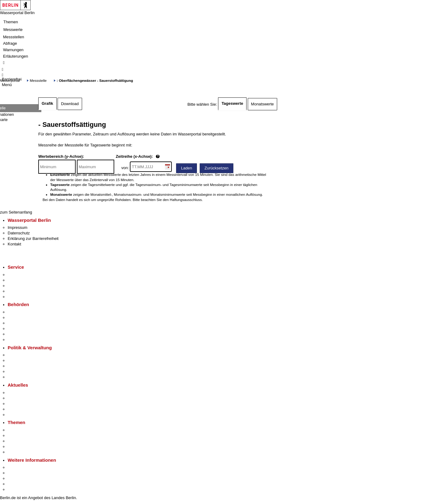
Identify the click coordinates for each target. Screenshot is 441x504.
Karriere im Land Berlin (28, 360)
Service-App (19, 275)
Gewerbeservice (22, 297)
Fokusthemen (20, 430)
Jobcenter (16, 334)
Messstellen (14, 37)
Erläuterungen (16, 56)
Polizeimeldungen (23, 398)
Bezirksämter (19, 323)
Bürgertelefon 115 (23, 286)
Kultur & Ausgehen (24, 467)
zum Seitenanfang (16, 212)
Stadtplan (16, 489)
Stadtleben (17, 484)
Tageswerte (232, 103)
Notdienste (17, 291)
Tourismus (17, 473)
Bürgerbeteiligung (23, 366)
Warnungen (13, 50)
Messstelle (38, 80)
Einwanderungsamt (25, 340)
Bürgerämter (19, 329)
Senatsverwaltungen (26, 318)
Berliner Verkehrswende (29, 436)
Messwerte (13, 30)
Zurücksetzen (217, 168)
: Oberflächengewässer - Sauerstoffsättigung (95, 80)
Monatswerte (262, 104)
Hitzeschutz (18, 415)
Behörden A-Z (20, 312)
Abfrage (10, 43)
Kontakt (14, 244)
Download (70, 104)
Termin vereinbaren (25, 280)
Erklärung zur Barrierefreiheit (33, 239)
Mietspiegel (18, 447)
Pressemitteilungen (25, 393)
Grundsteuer (19, 452)
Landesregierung (23, 355)
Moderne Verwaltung (26, 441)
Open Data (17, 371)
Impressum (17, 227)
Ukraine (15, 409)
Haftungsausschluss (186, 200)
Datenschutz (19, 233)
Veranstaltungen (22, 404)
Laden (187, 168)
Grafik (47, 103)
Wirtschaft (17, 478)
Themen (11, 22)
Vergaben (16, 377)
